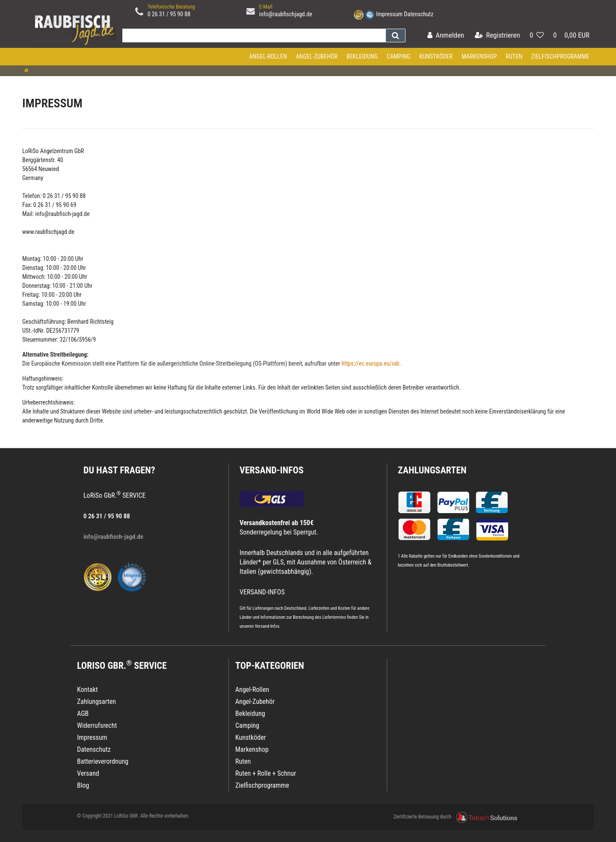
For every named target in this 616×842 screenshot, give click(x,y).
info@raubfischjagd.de (286, 14)
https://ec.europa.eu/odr (370, 363)
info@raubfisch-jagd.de (62, 214)
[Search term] (252, 35)
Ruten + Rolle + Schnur (266, 773)
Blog (83, 785)
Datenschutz (419, 14)
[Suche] (395, 35)
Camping (399, 56)
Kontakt (87, 690)
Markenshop (479, 56)
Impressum (389, 14)
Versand (88, 773)
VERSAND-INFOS (272, 470)
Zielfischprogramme (560, 56)
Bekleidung (362, 56)
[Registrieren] (498, 36)
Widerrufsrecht (97, 725)
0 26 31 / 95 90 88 (169, 14)
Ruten (514, 56)
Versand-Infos (267, 626)
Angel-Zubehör (317, 56)
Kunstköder (436, 56)
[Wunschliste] (537, 36)
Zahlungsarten (432, 470)
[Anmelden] (446, 36)
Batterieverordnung (103, 761)
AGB (83, 713)
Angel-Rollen (268, 56)
